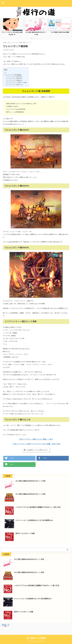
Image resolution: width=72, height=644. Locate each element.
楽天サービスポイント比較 (26, 535)
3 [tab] (36, 39)
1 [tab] (32, 39)
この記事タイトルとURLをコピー (36, 450)
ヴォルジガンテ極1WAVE (15, 77)
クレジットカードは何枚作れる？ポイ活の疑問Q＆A (35, 522)
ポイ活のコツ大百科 (36, 638)
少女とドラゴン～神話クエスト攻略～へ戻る (36, 439)
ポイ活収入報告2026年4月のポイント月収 (31, 483)
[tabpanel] (12, 27)
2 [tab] (34, 39)
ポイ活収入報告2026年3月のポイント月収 (31, 496)
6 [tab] (41, 39)
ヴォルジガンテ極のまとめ (16, 84)
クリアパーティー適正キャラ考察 (17, 83)
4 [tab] (37, 39)
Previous (2, 26)
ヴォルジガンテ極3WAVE (15, 81)
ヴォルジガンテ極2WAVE (15, 79)
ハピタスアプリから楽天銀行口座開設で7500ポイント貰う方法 (39, 509)
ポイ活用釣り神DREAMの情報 (60, 32)
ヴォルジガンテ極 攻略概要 (13, 75)
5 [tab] (39, 39)
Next (70, 26)
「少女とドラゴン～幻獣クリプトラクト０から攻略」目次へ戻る (36, 444)
